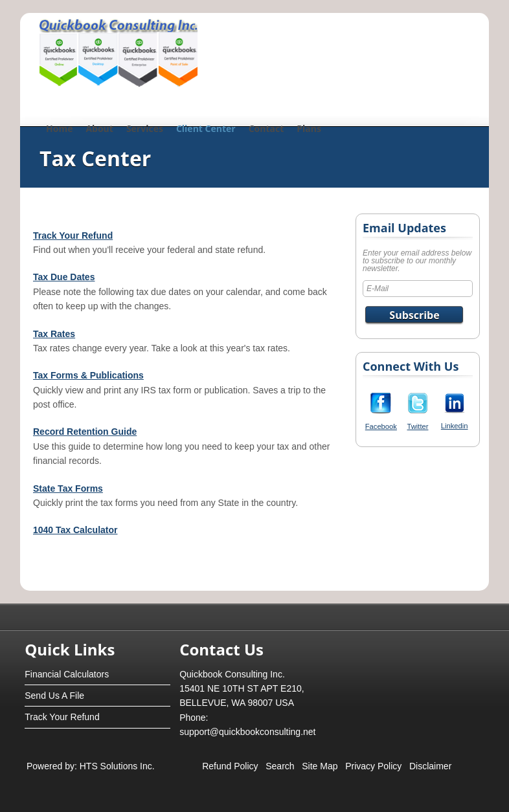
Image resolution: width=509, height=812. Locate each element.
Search (280, 766)
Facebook (381, 426)
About (99, 128)
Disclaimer (430, 766)
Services (145, 128)
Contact (266, 128)
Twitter (418, 426)
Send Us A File (54, 696)
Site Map (320, 766)
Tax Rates (54, 334)
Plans (309, 128)
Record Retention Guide (85, 432)
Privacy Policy (373, 766)
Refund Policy (230, 766)
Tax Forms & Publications (88, 375)
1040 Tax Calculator (75, 530)
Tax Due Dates (64, 277)
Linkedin (455, 426)
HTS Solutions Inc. (116, 766)
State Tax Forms (68, 488)
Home (59, 128)
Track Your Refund (73, 236)
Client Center (206, 128)
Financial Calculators (67, 674)
